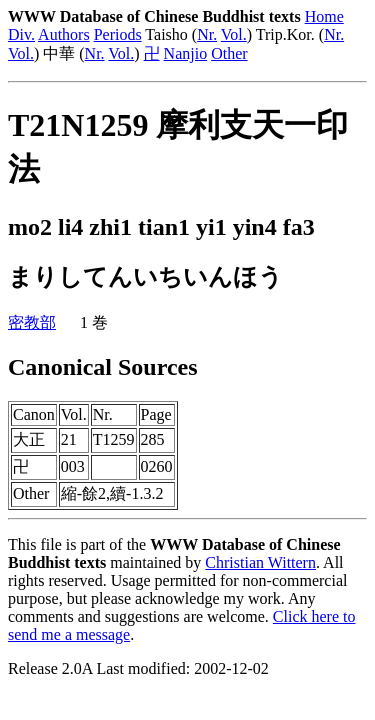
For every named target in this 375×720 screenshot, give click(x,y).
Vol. (234, 34)
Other (229, 53)
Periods (118, 34)
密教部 (32, 322)
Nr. (207, 34)
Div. (21, 34)
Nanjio (186, 53)
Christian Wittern (260, 562)
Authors (64, 34)
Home (324, 16)
